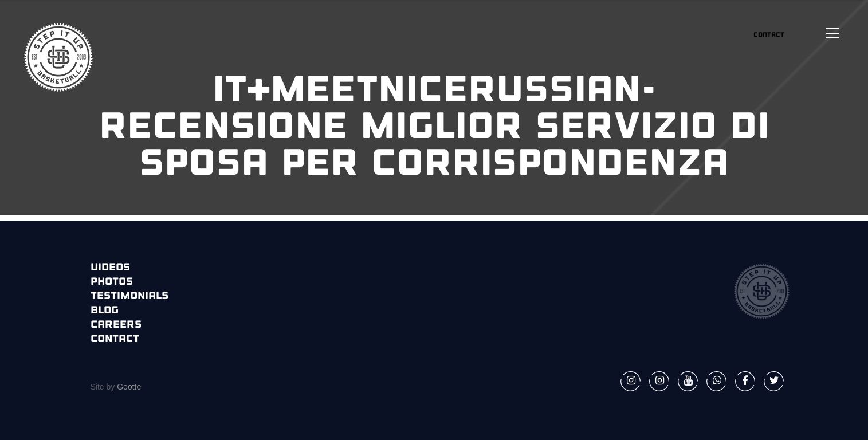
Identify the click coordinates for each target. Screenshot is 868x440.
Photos (112, 282)
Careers (116, 325)
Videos (110, 268)
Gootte (128, 387)
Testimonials (129, 296)
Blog (105, 311)
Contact (115, 339)
